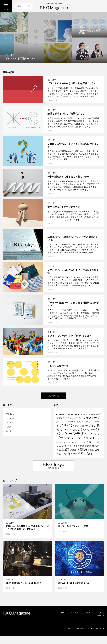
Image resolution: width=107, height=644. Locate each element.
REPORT (10, 431)
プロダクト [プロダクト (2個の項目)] (81, 442)
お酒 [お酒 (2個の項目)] (97, 414)
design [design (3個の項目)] (70, 414)
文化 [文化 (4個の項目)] (97, 450)
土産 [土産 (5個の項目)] (61, 450)
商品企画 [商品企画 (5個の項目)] (87, 446)
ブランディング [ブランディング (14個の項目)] (69, 438)
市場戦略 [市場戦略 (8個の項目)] (82, 449)
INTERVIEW (11, 418)
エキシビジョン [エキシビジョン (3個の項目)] (79, 418)
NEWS (9, 427)
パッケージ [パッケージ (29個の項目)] (89, 429)
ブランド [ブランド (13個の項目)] (89, 438)
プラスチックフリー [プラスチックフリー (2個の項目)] (69, 442)
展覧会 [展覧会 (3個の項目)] (73, 450)
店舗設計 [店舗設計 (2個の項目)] (91, 450)
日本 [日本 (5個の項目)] (70, 454)
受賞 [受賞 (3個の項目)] (80, 446)
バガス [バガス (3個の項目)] (75, 430)
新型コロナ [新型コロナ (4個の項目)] (62, 454)
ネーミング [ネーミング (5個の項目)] (65, 430)
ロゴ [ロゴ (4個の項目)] (99, 442)
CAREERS (100, 613)
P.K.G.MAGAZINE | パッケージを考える (17, 613)
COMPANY (87, 613)
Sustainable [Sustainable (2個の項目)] (90, 414)
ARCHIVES (73, 613)
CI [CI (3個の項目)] (65, 414)
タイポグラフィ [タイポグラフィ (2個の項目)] (79, 422)
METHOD (10, 423)
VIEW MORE (53, 396)
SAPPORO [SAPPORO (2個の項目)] (77, 414)
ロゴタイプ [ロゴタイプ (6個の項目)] (63, 446)
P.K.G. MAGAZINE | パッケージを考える (54, 7)
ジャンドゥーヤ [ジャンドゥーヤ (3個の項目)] (66, 422)
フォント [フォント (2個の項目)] (96, 434)
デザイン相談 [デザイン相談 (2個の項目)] (80, 426)
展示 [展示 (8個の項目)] (67, 449)
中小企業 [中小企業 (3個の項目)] (74, 446)
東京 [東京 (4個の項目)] (75, 454)
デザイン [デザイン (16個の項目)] (67, 425)
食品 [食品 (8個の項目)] (89, 453)
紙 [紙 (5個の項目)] (79, 454)
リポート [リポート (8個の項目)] (91, 442)
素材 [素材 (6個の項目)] (83, 453)
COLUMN (10, 414)
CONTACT (99, 616)
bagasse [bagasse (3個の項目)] (60, 414)
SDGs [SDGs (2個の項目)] (83, 414)
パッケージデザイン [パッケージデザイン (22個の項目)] (74, 434)
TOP (63, 613)
